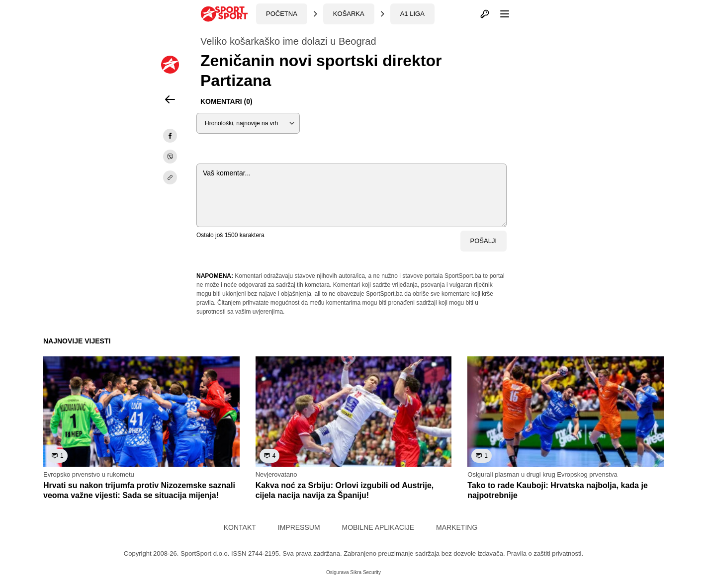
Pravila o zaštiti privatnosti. (545, 553)
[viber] (170, 157)
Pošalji (484, 241)
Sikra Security (365, 572)
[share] (170, 177)
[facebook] (170, 136)
